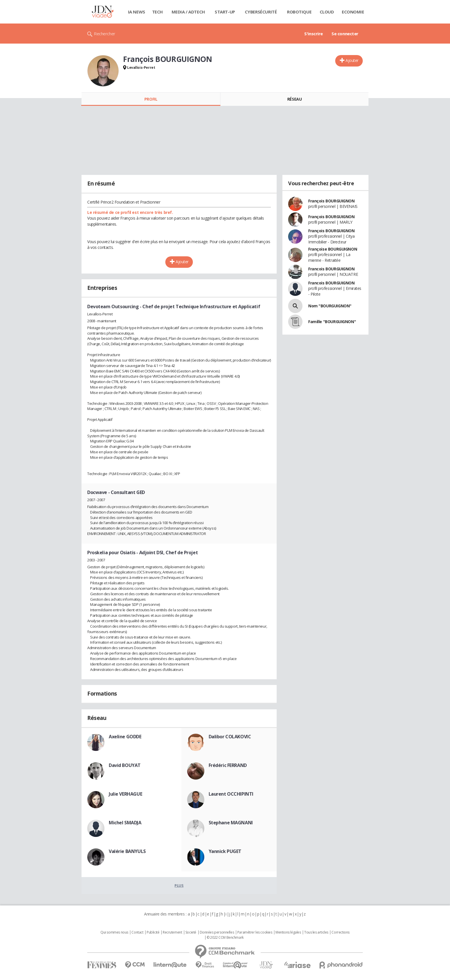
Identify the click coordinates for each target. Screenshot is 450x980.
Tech (157, 12)
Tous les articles (316, 932)
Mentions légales (288, 932)
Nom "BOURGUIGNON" (330, 306)
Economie (353, 12)
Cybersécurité (261, 12)
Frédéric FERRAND (228, 765)
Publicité (153, 932)
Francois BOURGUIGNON (331, 269)
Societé (191, 932)
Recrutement (172, 932)
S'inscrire (314, 34)
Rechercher (105, 34)
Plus (179, 885)
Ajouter (352, 60)
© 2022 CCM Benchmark (225, 938)
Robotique (299, 12)
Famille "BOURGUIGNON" (332, 322)
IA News (137, 12)
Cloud (327, 12)
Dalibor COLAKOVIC (230, 737)
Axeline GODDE (125, 737)
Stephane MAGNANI (231, 823)
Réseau (294, 99)
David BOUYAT (125, 765)
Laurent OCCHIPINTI (231, 794)
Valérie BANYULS (127, 851)
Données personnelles (217, 932)
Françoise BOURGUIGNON (333, 249)
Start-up (225, 12)
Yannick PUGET (225, 851)
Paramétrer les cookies (255, 932)
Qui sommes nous (114, 932)
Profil (151, 99)
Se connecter (345, 34)
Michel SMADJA (125, 823)
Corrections (340, 932)
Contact (137, 932)
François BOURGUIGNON (331, 201)
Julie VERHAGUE (125, 794)
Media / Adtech (188, 12)
